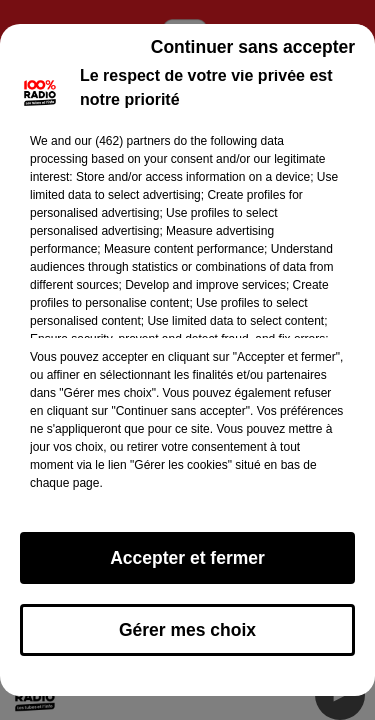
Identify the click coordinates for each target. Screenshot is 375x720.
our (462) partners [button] (122, 141)
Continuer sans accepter (253, 47)
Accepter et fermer (187, 558)
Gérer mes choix (187, 630)
